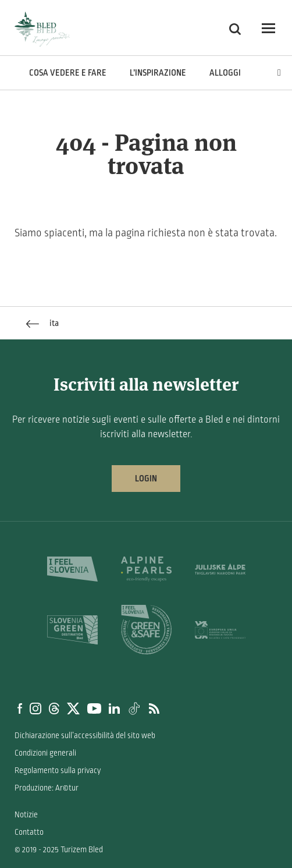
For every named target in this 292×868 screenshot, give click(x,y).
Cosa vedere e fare (68, 73)
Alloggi (225, 73)
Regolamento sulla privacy (58, 770)
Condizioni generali (45, 753)
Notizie (26, 815)
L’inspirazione (158, 73)
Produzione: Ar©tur (47, 788)
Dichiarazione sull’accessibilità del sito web (85, 736)
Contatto (29, 832)
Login (146, 479)
